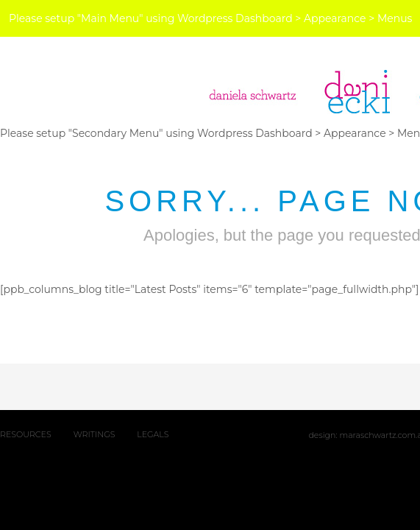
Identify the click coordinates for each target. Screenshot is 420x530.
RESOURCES (26, 434)
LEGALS (153, 434)
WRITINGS (95, 434)
